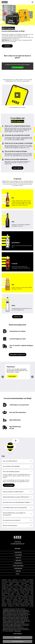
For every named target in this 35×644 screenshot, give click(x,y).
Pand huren (12, 376)
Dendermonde (5, 587)
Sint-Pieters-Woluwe (25, 588)
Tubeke (3, 599)
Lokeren (4, 586)
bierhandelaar (18, 568)
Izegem (19, 598)
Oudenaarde (11, 595)
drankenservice (18, 563)
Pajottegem (27, 604)
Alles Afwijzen (18, 638)
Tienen (32, 591)
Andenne (26, 599)
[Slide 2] (17, 390)
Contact (18, 574)
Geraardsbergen (6, 593)
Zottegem (21, 599)
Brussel (24, 580)
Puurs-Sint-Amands (29, 601)
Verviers (27, 585)
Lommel (13, 593)
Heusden (17, 593)
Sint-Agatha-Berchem (25, 603)
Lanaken (31, 602)
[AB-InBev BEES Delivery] (18, 538)
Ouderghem (23, 592)
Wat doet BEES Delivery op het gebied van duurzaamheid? (14, 514)
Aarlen (26, 596)
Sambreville (9, 599)
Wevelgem (26, 595)
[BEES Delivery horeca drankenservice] (5, 2)
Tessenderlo (25, 597)
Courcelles (31, 596)
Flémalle (4, 602)
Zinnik (23, 598)
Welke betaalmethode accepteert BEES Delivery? (16, 497)
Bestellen (18, 317)
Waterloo (31, 597)
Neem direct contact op (17, 355)
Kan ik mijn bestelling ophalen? (11, 472)
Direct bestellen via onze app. (17, 107)
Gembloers (26, 602)
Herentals (31, 598)
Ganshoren (4, 604)
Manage (17, 606)
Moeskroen (17, 585)
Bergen (32, 581)
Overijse (4, 603)
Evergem (27, 591)
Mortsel (15, 602)
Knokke (19, 595)
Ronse (3, 601)
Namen (13, 581)
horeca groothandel (18, 566)
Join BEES (7, 46)
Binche (3, 595)
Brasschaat (10, 591)
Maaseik (17, 603)
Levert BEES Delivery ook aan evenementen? (15, 508)
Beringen (20, 586)
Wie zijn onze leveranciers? (10, 526)
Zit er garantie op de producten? (12, 520)
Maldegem (4, 606)
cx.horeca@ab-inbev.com (17, 544)
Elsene (11, 582)
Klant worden (17, 168)
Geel (32, 588)
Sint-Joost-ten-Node (17, 601)
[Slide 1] (16, 390)
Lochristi (16, 597)
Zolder (22, 593)
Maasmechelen (16, 582)
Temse (17, 596)
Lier (5, 591)
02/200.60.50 (17, 542)
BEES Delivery (18, 552)
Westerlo (10, 604)
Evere (16, 587)
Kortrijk (31, 582)
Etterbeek (9, 586)
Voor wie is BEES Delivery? (10, 461)
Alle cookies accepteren (18, 67)
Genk (17, 583)
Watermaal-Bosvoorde (19, 604)
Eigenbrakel (15, 590)
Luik (20, 580)
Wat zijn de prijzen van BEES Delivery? (13, 492)
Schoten (27, 593)
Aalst (3, 582)
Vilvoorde (25, 586)
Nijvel (15, 598)
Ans (27, 598)
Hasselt (7, 582)
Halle (18, 588)
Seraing (32, 583)
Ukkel (21, 582)
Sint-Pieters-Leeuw (6, 592)
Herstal (10, 590)
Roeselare (24, 583)
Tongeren (4, 588)
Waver (32, 592)
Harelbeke (4, 598)
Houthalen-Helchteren (7, 597)
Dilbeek (21, 587)
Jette (32, 585)
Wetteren (9, 602)
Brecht (20, 597)
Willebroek (15, 599)
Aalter (11, 598)
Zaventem (22, 591)
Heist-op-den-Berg (29, 587)
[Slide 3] (19, 390)
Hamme (32, 603)
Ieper (28, 592)
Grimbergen (31, 590)
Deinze (12, 587)
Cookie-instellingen (17, 634)
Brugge (10, 581)
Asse (18, 592)
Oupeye (13, 603)
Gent (10, 580)
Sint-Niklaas (11, 606)
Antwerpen (4, 580)
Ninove (21, 590)
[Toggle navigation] (32, 2)
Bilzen (14, 588)
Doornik (11, 583)
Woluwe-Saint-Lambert (7, 585)
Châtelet (14, 592)
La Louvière (26, 582)
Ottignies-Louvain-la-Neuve (8, 596)
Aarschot (21, 596)
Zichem (32, 606)
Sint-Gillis (15, 586)
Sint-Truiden (5, 590)
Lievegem (9, 601)
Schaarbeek (31, 580)
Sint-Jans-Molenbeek (24, 581)
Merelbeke (16, 591)
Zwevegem (9, 603)
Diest (32, 604)
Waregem (25, 590)
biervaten (18, 571)
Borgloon (9, 588)
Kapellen (31, 599)
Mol (3, 591)
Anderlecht (4, 581)
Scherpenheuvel (25, 606)
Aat (8, 598)
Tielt (32, 595)
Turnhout (31, 586)
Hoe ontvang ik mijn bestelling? (11, 466)
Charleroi (15, 580)
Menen (32, 593)
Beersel (20, 602)
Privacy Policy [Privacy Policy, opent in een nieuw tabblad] (17, 631)
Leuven (17, 581)
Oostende (4, 583)
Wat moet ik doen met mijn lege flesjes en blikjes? (16, 502)
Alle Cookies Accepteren (18, 641)
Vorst (22, 585)
